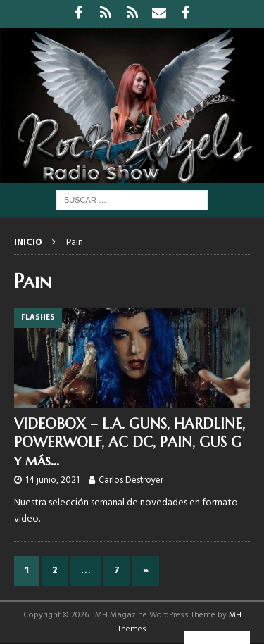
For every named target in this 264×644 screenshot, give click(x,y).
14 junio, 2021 (52, 480)
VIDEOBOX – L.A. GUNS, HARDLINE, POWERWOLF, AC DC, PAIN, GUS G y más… (130, 442)
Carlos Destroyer (131, 480)
